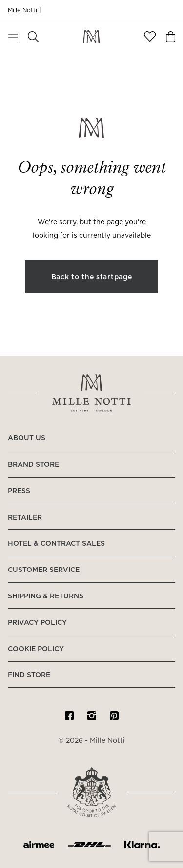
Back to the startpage (92, 277)
